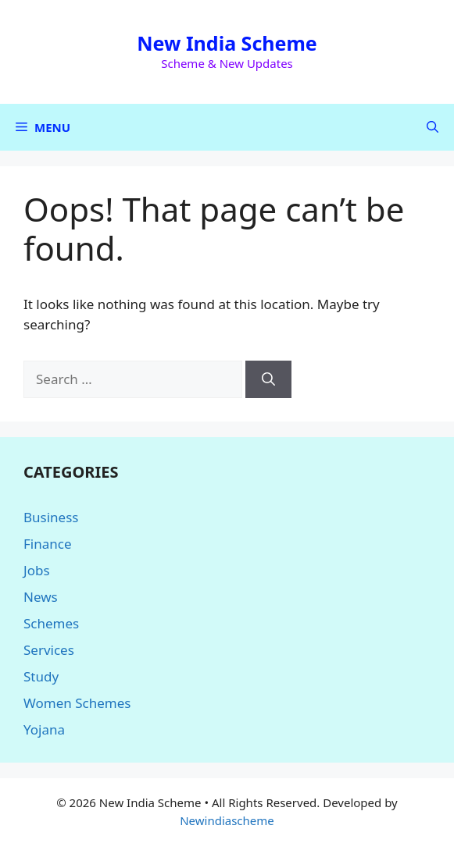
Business (51, 517)
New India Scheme (227, 43)
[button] (433, 127)
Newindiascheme (227, 820)
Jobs (37, 570)
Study (41, 676)
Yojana (44, 729)
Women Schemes (77, 703)
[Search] (268, 379)
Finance (48, 544)
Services (49, 650)
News (41, 597)
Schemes (51, 623)
